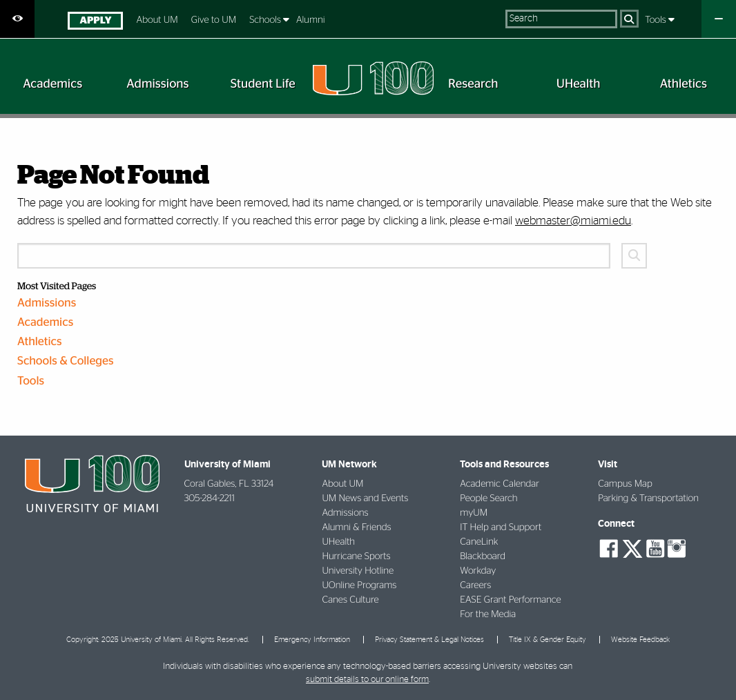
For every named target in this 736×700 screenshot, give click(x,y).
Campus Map (625, 484)
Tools (657, 20)
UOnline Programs (359, 585)
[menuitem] (96, 22)
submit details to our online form (367, 680)
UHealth (338, 542)
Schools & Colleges (66, 361)
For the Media (488, 614)
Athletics (40, 342)
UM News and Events (365, 498)
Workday (478, 571)
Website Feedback (640, 640)
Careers (475, 585)
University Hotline (358, 571)
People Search (488, 498)
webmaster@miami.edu (573, 221)
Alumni (311, 20)
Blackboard (483, 556)
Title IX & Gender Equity (548, 640)
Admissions (47, 303)
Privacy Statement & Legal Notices (429, 640)
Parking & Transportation (648, 498)
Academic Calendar (500, 484)
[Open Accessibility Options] (17, 19)
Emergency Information (312, 640)
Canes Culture (350, 600)
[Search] (629, 19)
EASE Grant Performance (510, 600)
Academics (45, 323)
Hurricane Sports (356, 556)
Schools (266, 20)
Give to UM (214, 20)
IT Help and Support (501, 527)
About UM (157, 20)
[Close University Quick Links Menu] (719, 19)
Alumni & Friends (356, 527)
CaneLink (479, 542)
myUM (474, 513)
